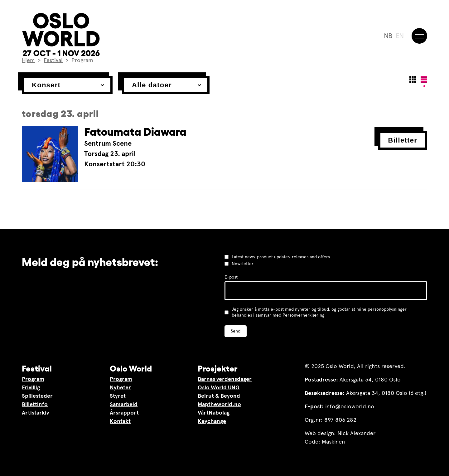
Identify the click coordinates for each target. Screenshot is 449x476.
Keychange (212, 421)
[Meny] (419, 36)
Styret (118, 396)
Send (236, 331)
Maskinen (333, 442)
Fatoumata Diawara (135, 132)
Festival (37, 368)
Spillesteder (37, 396)
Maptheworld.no (219, 404)
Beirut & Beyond (219, 396)
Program (33, 379)
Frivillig (31, 387)
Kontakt (120, 421)
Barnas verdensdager (225, 379)
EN (400, 36)
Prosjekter (218, 368)
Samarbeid (124, 404)
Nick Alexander (356, 433)
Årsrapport (124, 413)
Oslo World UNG (219, 387)
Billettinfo (35, 404)
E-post (231, 277)
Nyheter (120, 387)
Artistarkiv (35, 413)
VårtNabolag (214, 413)
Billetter (403, 140)
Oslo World (131, 368)
